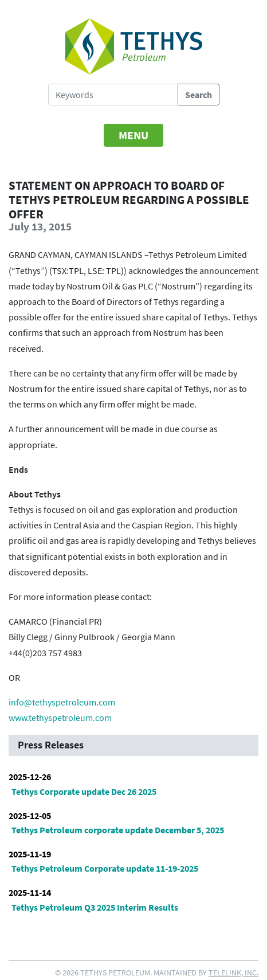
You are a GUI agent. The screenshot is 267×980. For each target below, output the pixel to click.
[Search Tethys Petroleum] (113, 95)
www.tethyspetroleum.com (60, 718)
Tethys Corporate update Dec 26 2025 (84, 791)
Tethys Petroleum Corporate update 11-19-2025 (105, 868)
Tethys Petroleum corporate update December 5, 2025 (118, 830)
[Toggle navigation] (133, 135)
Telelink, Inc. (233, 973)
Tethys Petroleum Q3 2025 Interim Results (95, 907)
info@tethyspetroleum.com (62, 702)
